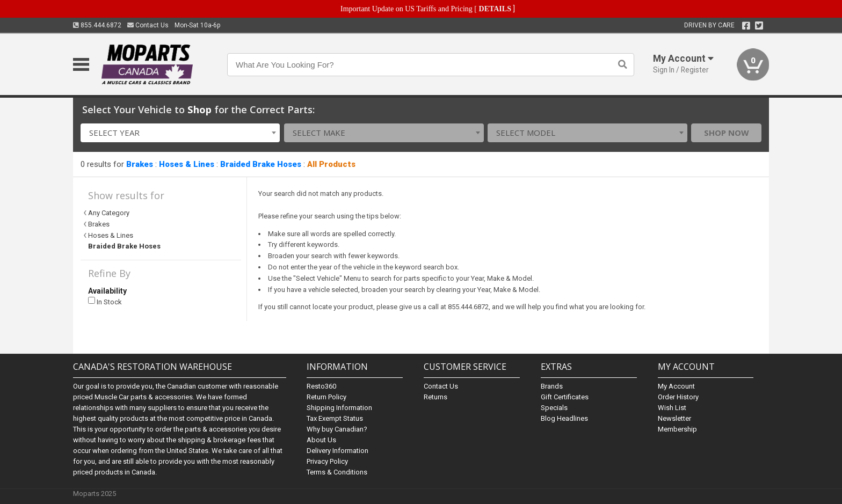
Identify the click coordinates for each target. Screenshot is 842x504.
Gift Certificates (565, 397)
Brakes (140, 164)
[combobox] (180, 133)
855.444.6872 (97, 25)
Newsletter (674, 418)
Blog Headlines (564, 418)
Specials (554, 408)
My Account (676, 386)
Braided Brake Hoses (261, 164)
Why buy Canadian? (337, 429)
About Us (321, 440)
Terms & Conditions (337, 472)
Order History (678, 397)
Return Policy (326, 397)
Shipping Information (339, 408)
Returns (435, 397)
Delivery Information (337, 451)
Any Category (109, 213)
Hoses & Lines (187, 164)
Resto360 (321, 386)
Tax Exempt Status (335, 418)
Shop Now (727, 133)
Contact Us (148, 25)
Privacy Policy (327, 461)
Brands (552, 386)
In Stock (105, 301)
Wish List (672, 408)
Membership (677, 429)
